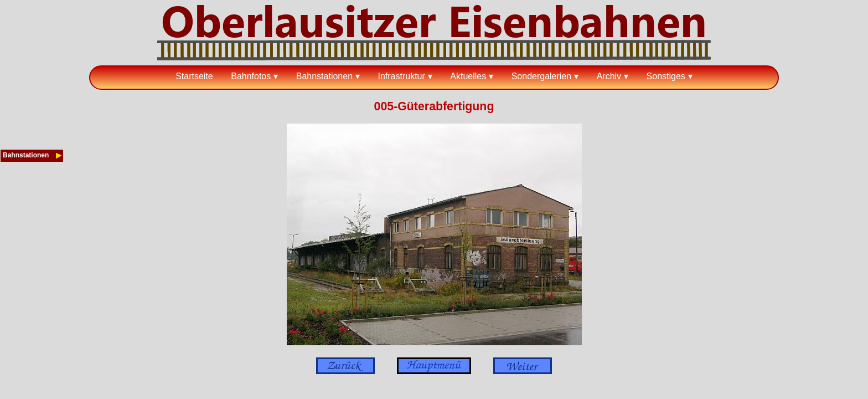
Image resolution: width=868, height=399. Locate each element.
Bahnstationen (324, 76)
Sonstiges (666, 76)
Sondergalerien (542, 76)
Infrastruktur (401, 76)
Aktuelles (468, 76)
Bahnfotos (251, 76)
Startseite (194, 76)
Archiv (609, 76)
